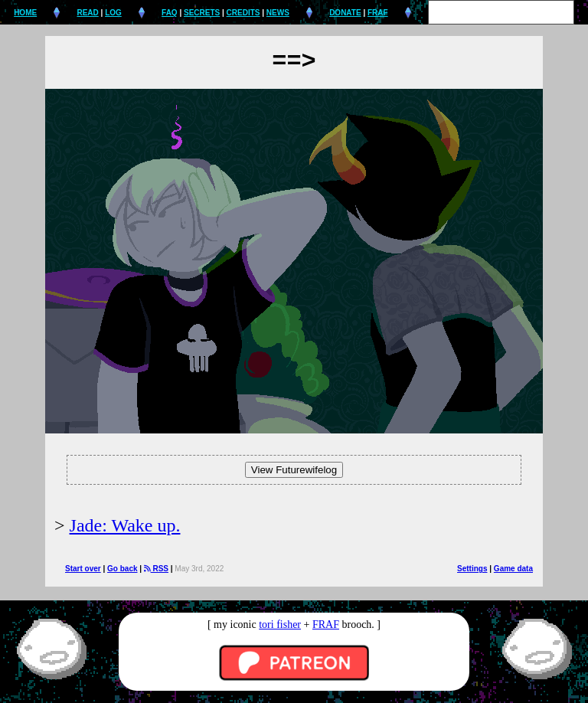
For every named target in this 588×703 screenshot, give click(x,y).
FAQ (170, 13)
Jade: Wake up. (125, 525)
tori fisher (280, 625)
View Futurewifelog (294, 470)
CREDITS (243, 13)
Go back (122, 569)
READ (87, 13)
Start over (83, 569)
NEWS (278, 13)
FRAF (378, 13)
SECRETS (202, 13)
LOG (113, 13)
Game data (513, 569)
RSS (156, 569)
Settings (472, 569)
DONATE (345, 13)
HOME (25, 13)
